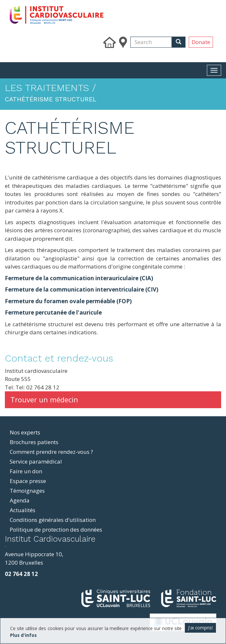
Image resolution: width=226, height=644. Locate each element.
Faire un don (26, 471)
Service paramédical (36, 461)
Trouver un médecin (44, 399)
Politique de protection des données (56, 529)
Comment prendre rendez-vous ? (51, 452)
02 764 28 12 (21, 574)
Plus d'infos (23, 635)
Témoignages (27, 491)
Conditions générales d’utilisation (53, 520)
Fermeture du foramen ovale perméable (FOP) (68, 301)
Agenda (20, 500)
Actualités (23, 510)
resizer (5, 547)
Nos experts (25, 432)
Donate (201, 42)
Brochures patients (34, 442)
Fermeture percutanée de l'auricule (53, 312)
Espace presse (28, 481)
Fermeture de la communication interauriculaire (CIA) (79, 278)
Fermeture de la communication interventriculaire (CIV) (82, 289)
